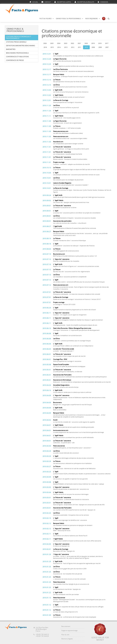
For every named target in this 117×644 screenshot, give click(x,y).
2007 (107, 47)
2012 (73, 47)
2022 (72, 43)
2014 (59, 47)
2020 (86, 43)
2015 (52, 47)
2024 (59, 43)
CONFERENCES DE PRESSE (15, 60)
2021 (79, 43)
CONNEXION (103, 2)
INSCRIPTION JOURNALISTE (84, 2)
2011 (80, 47)
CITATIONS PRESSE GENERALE (16, 42)
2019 (93, 43)
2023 (66, 43)
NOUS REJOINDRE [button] (93, 19)
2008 (100, 47)
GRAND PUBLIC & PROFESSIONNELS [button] (69, 19)
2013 (66, 47)
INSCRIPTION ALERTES (63, 2)
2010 (86, 47)
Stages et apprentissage (69, 631)
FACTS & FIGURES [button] (47, 19)
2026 (45, 43)
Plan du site (65, 635)
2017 (107, 43)
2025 (52, 43)
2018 (100, 43)
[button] (109, 19)
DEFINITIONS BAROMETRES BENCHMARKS (21, 46)
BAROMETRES (11, 49)
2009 (93, 47)
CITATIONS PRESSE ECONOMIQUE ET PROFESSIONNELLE (19, 37)
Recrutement (66, 626)
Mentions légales (67, 639)
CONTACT (46, 2)
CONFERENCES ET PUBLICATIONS (17, 57)
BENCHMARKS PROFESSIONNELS (17, 53)
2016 (45, 47)
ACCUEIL (34, 2)
